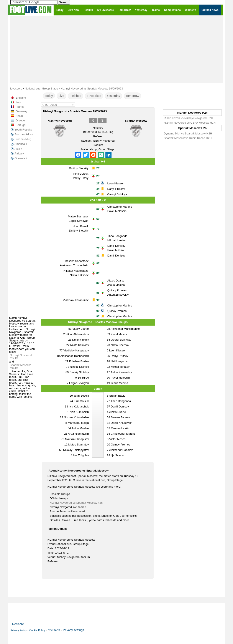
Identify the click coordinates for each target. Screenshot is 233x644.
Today (49, 96)
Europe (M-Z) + (22, 139)
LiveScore (17, 624)
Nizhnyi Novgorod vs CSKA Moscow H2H (190, 123)
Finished (76, 96)
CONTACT (54, 630)
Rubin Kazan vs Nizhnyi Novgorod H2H (188, 118)
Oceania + (19, 158)
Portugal (21, 125)
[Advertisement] (116, 49)
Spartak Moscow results (20, 366)
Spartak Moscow (136, 121)
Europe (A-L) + (21, 134)
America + (19, 144)
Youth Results (21, 130)
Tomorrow (132, 96)
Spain (19, 116)
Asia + (16, 149)
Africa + (17, 154)
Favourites (94, 96)
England (21, 98)
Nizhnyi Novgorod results (21, 357)
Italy (18, 102)
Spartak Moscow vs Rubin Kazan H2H (188, 138)
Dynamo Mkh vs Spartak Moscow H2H (188, 133)
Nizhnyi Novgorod (60, 121)
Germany (21, 111)
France (20, 107)
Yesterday (113, 96)
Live (61, 96)
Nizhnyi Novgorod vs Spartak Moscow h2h (76, 503)
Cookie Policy (37, 630)
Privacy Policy (19, 630)
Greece (20, 120)
